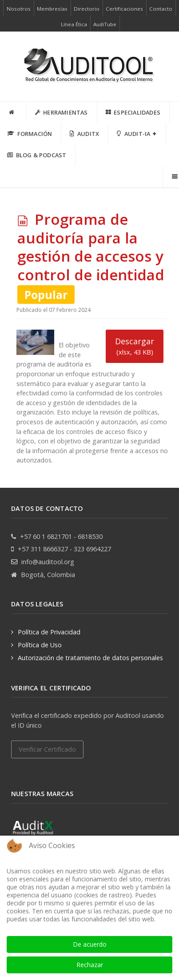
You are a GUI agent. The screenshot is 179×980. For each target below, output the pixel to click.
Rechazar (90, 965)
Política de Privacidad (49, 632)
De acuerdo (90, 944)
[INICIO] (13, 112)
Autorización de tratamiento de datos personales (90, 658)
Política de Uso (40, 645)
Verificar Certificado (47, 749)
